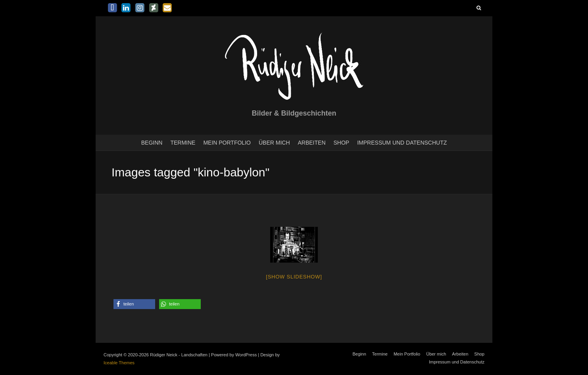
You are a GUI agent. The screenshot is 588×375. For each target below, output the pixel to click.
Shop (342, 143)
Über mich (274, 143)
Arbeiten (312, 143)
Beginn (152, 143)
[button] (134, 304)
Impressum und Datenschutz (402, 143)
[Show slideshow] (294, 277)
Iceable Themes (119, 363)
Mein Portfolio (227, 143)
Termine (183, 143)
